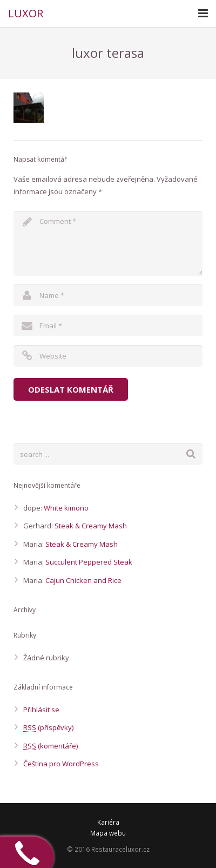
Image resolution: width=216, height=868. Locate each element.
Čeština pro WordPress (61, 764)
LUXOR (26, 13)
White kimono (66, 508)
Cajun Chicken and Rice (83, 580)
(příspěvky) (48, 727)
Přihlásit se (41, 710)
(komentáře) (50, 746)
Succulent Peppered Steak (89, 562)
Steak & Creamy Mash (91, 526)
